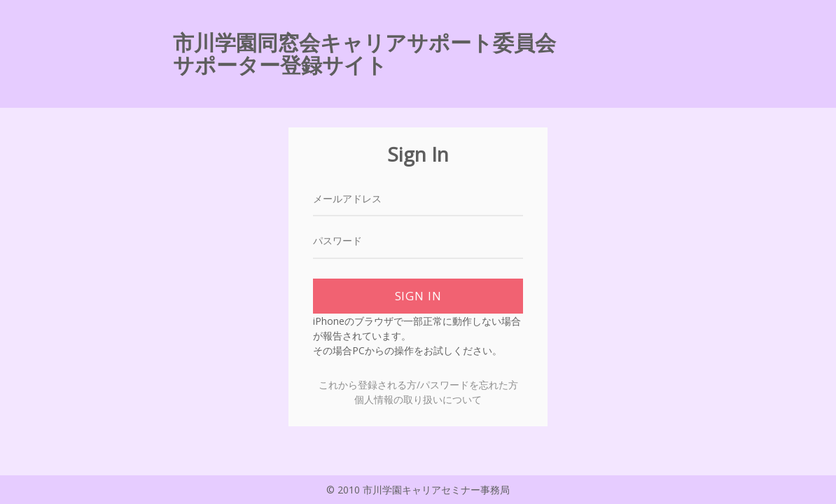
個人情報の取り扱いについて (418, 399)
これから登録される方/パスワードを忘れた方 (418, 385)
